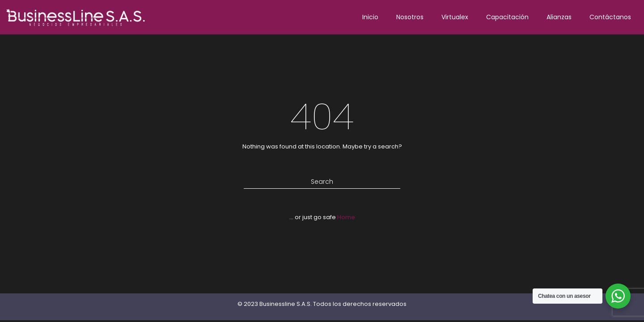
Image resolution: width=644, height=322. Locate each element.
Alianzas (559, 17)
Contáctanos (610, 17)
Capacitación (507, 17)
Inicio (370, 17)
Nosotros (410, 17)
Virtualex (455, 17)
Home (346, 217)
